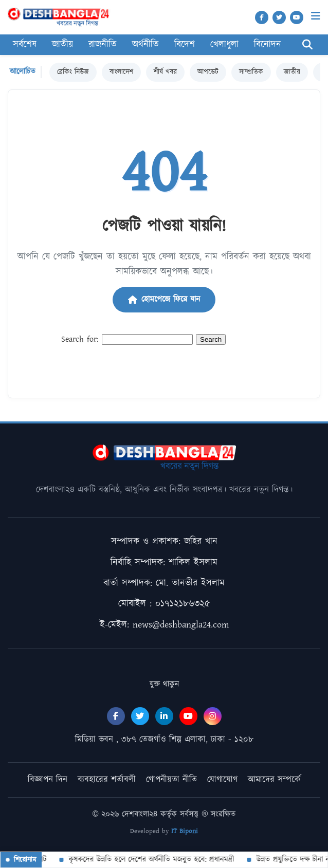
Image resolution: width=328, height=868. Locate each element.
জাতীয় (62, 45)
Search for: (80, 339)
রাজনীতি (103, 45)
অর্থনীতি (145, 45)
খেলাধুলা (224, 45)
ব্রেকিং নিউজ (73, 72)
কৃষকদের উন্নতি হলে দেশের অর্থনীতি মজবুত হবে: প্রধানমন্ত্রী (151, 860)
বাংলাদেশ (121, 72)
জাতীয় (292, 72)
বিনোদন (268, 45)
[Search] (307, 45)
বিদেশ (185, 45)
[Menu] (316, 16)
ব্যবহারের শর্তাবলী (107, 780)
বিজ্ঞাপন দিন (48, 780)
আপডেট (208, 72)
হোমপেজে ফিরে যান (164, 299)
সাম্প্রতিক (251, 72)
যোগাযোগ (222, 780)
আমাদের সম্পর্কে (274, 780)
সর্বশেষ (25, 45)
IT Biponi (185, 831)
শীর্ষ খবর (165, 72)
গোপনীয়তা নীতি (171, 780)
